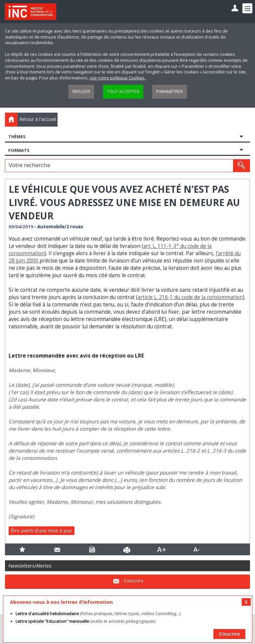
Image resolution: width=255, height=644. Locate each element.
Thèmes (17, 137)
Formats (19, 150)
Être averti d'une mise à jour (42, 531)
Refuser (81, 92)
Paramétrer (170, 92)
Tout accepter (123, 92)
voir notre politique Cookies (118, 78)
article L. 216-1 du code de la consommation (190, 297)
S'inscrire (133, 581)
